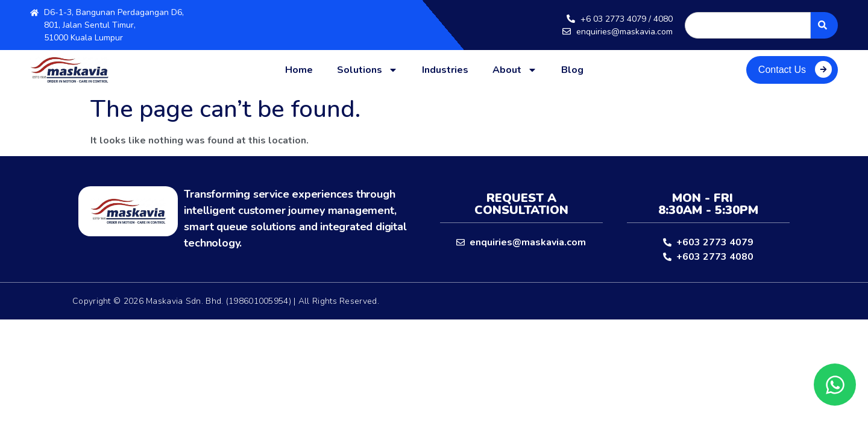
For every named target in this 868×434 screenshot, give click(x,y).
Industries (445, 70)
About (515, 70)
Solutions (367, 70)
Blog (572, 70)
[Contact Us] (823, 69)
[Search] (824, 25)
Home (299, 70)
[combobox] (748, 25)
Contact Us (782, 70)
